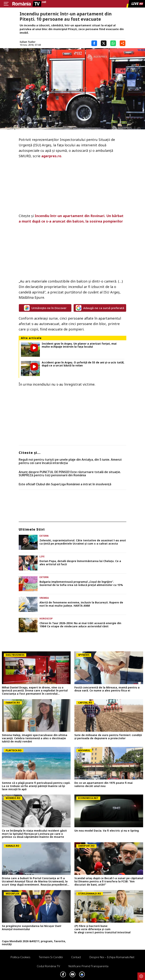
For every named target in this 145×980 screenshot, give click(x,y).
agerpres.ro (51, 156)
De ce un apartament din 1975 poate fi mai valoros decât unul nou (103, 785)
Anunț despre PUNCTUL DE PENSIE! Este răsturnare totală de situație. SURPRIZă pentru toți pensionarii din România (70, 474)
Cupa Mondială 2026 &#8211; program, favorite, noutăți (34, 943)
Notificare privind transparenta (88, 966)
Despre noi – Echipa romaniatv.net (112, 957)
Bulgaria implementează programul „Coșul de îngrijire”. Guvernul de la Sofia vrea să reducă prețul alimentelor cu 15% (81, 583)
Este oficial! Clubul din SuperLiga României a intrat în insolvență (65, 484)
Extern (44, 536)
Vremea (44, 598)
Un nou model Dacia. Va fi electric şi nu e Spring (107, 831)
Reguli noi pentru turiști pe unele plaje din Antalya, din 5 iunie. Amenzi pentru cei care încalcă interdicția (70, 461)
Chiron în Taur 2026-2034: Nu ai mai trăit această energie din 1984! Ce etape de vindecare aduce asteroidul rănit (80, 625)
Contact (76, 957)
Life (42, 556)
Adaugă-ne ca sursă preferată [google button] (100, 308)
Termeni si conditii (51, 957)
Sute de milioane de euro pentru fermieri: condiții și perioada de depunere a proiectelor (108, 737)
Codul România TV (48, 966)
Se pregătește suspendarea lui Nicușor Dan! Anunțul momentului (32, 928)
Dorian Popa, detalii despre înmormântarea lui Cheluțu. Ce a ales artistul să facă (80, 563)
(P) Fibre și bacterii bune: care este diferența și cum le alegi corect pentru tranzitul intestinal (103, 929)
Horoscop (46, 619)
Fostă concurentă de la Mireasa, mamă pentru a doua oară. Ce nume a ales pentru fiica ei (107, 689)
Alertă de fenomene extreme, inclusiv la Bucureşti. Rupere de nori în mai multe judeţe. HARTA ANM (81, 604)
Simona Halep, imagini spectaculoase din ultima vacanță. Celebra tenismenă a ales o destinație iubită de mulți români (35, 738)
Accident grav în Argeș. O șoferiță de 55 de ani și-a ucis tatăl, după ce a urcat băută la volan (83, 364)
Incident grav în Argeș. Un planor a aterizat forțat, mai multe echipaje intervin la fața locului (79, 345)
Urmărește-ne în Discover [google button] (45, 308)
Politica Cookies (20, 957)
